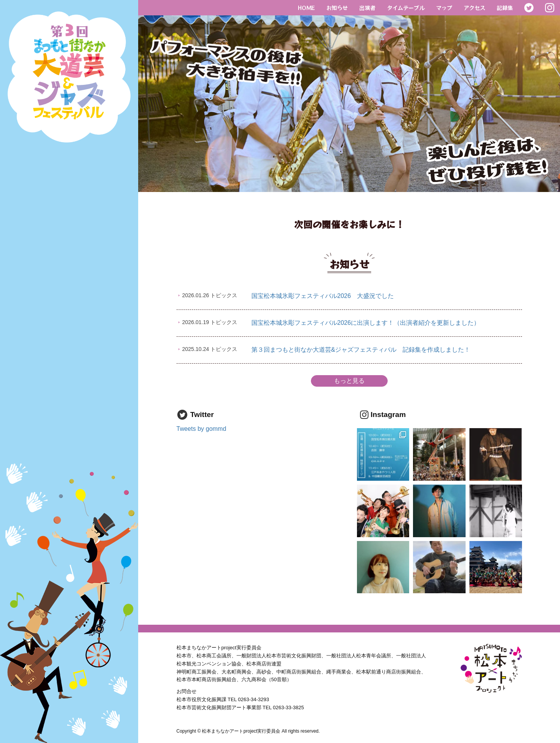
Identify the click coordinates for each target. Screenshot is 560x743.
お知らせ (337, 7)
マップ (444, 7)
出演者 (367, 7)
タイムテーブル (406, 7)
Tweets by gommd (202, 429)
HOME (306, 7)
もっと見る (349, 381)
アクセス (474, 7)
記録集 (505, 7)
